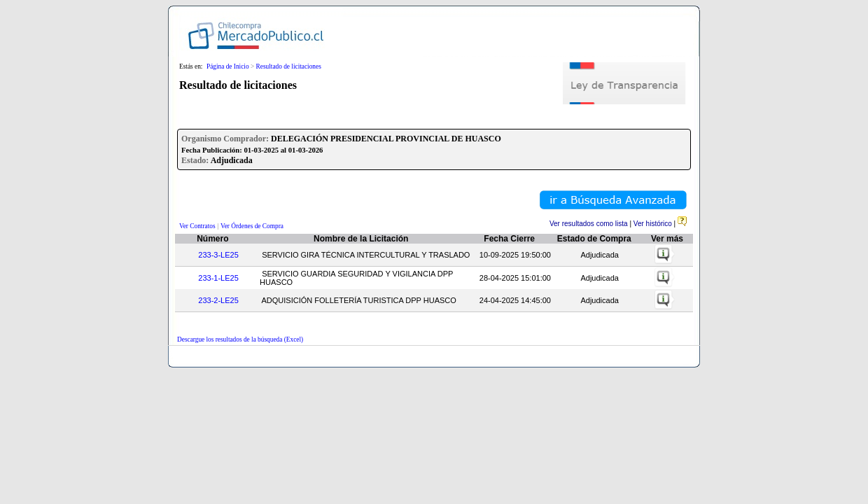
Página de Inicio (228, 66)
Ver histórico (653, 224)
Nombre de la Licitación (361, 239)
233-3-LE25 (218, 255)
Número (212, 239)
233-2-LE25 (218, 300)
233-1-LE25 (218, 278)
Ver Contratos (197, 226)
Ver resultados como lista (589, 224)
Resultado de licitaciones (289, 66)
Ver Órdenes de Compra (252, 226)
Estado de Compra (594, 239)
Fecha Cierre (509, 239)
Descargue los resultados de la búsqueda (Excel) (240, 339)
